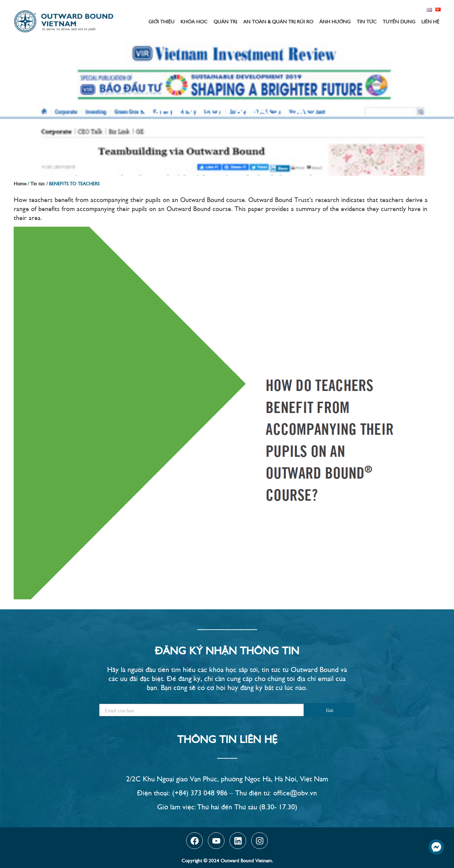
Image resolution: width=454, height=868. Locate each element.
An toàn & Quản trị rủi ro (278, 21)
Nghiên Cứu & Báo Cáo (227, 109)
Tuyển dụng (399, 21)
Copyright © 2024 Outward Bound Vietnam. (227, 860)
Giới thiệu (161, 21)
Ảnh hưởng (335, 21)
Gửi (330, 710)
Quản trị (225, 21)
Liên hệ (430, 21)
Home (20, 183)
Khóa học (194, 21)
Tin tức (367, 21)
